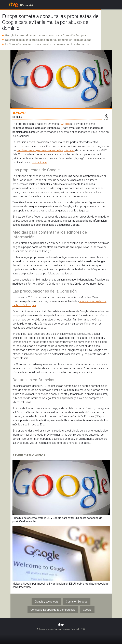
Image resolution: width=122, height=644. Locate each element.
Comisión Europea (77, 602)
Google (65, 124)
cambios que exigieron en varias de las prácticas (46, 150)
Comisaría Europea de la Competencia (53, 610)
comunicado (39, 162)
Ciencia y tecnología (46, 602)
